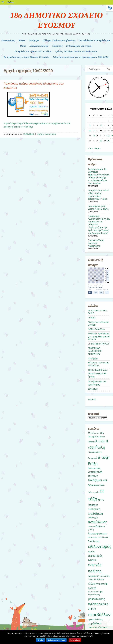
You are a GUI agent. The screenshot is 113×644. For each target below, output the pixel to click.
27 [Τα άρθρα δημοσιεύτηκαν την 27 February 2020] (101, 141)
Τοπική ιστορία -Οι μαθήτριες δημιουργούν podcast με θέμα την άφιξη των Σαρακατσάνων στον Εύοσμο (98, 176)
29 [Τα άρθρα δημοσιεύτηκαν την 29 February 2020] (108, 141)
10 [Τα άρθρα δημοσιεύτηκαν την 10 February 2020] (90, 130)
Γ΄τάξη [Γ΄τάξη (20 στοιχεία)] (100, 447)
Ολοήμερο (34, 40)
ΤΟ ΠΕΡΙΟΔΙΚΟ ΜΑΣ (97, 370)
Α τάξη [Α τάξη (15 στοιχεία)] (100, 441)
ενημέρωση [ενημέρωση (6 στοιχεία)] (93, 576)
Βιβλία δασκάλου (96, 329)
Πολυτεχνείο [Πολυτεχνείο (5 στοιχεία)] (93, 492)
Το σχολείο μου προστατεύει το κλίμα (33, 51)
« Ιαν (90, 148)
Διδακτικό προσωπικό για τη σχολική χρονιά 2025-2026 (80, 57)
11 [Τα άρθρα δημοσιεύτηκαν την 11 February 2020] (94, 130)
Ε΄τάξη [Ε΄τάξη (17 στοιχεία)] (93, 464)
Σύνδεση (10, 2)
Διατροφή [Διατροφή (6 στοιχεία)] (93, 458)
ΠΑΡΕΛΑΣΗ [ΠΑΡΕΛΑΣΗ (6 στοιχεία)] (99, 485)
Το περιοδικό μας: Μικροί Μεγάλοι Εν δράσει (26, 57)
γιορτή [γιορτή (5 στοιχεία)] (91, 530)
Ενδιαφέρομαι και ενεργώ (79, 46)
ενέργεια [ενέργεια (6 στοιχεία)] (92, 560)
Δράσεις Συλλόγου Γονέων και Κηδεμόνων (76, 51)
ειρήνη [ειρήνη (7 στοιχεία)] (92, 551)
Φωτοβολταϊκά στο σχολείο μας (95, 40)
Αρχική (22, 40)
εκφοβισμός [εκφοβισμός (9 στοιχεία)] (95, 556)
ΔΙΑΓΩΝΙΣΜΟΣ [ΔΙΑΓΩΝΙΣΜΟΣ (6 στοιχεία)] (95, 452)
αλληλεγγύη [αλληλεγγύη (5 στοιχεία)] (93, 517)
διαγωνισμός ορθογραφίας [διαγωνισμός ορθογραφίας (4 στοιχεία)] (98, 537)
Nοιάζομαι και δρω (39, 46)
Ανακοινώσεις (8, 40)
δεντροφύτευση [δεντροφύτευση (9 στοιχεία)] (97, 533)
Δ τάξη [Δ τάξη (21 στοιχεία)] (104, 457)
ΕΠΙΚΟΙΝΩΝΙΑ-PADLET (99, 344)
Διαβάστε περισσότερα (56, 640)
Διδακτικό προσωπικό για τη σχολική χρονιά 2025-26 (99, 336)
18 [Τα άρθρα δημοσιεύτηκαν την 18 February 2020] (94, 136)
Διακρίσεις (57, 46)
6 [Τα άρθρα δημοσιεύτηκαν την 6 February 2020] (101, 125)
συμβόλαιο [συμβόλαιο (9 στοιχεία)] (95, 623)
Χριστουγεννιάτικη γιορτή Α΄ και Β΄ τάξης (98, 207)
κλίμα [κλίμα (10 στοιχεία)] (92, 583)
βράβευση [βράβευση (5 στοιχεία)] (100, 526)
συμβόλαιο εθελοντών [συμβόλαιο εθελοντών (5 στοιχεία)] (98, 627)
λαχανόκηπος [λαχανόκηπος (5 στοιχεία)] (94, 595)
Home (23, 46)
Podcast (92, 318)
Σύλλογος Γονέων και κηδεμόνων (59, 40)
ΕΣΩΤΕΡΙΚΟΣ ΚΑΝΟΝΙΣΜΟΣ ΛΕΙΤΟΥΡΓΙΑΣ (95, 351)
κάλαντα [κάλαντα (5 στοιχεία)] (101, 579)
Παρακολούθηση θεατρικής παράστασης (96, 243)
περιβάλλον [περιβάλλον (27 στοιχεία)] (99, 614)
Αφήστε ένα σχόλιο (47, 134)
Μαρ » (97, 148)
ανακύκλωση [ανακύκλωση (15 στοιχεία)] (98, 522)
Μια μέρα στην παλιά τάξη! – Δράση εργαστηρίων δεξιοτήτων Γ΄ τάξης (98, 195)
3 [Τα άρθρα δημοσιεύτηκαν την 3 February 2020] (90, 125)
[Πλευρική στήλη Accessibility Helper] (110, 8)
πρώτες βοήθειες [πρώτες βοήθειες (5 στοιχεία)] (95, 620)
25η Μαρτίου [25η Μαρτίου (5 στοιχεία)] (94, 433)
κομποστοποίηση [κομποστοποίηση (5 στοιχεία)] (95, 592)
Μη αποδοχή (75, 640)
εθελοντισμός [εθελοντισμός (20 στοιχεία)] (99, 546)
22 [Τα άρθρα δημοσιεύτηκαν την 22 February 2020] (108, 136)
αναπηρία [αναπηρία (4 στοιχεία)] (92, 526)
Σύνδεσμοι (93, 389)
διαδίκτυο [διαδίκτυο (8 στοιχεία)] (94, 541)
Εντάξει (40, 640)
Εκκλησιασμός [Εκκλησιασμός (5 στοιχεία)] (94, 468)
